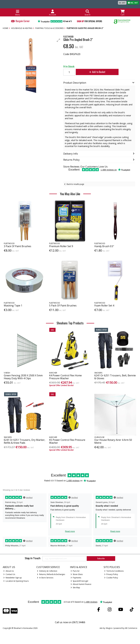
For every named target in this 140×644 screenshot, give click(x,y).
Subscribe (101, 558)
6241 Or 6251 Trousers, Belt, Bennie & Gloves (115, 377)
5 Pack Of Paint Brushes (63, 306)
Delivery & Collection (47, 571)
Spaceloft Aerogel (79, 581)
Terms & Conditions (114, 571)
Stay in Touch (33, 558)
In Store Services (45, 578)
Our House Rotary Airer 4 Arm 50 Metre (113, 441)
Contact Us (9, 574)
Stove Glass (77, 574)
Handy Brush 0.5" (104, 246)
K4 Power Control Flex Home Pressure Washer (65, 377)
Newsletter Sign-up (13, 578)
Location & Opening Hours (16, 581)
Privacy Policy (111, 574)
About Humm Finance (81, 584)
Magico (109, 628)
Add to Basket (97, 72)
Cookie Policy (111, 578)
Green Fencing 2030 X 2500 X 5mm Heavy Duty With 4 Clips (23, 377)
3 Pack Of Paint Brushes (17, 246)
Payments (76, 578)
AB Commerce (131, 628)
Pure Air (75, 571)
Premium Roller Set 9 (61, 246)
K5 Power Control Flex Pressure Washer (67, 441)
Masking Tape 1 (13, 306)
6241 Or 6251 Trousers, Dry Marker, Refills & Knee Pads (24, 441)
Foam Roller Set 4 (104, 306)
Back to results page (75, 184)
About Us (9, 571)
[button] (58, 40)
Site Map (75, 588)
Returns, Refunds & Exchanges (51, 574)
